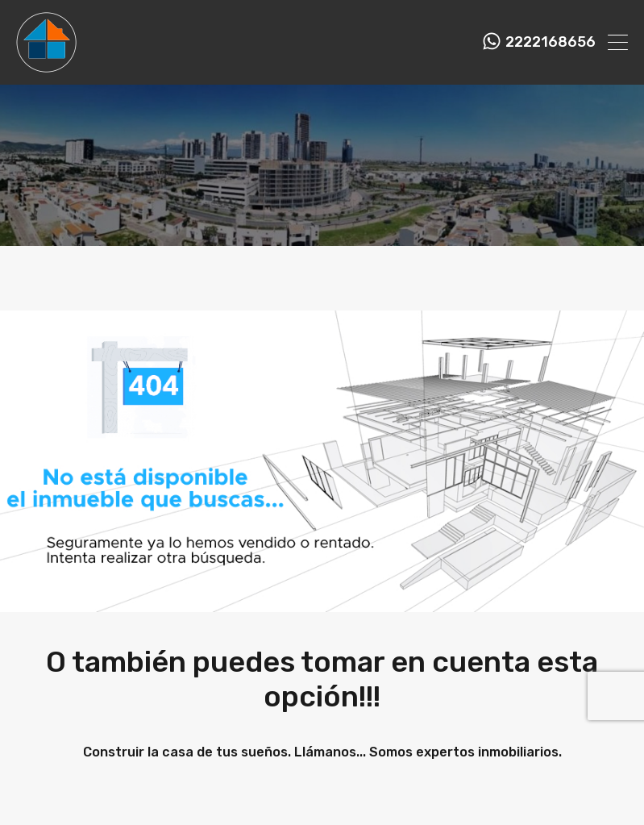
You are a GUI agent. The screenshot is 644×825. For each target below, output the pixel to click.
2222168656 (551, 42)
